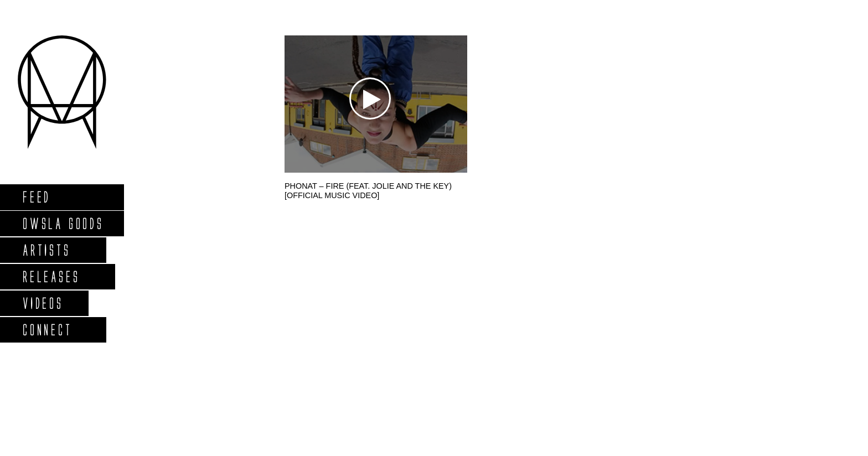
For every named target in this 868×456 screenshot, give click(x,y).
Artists (46, 250)
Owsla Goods (63, 223)
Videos (43, 303)
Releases (51, 276)
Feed (36, 197)
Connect (47, 330)
